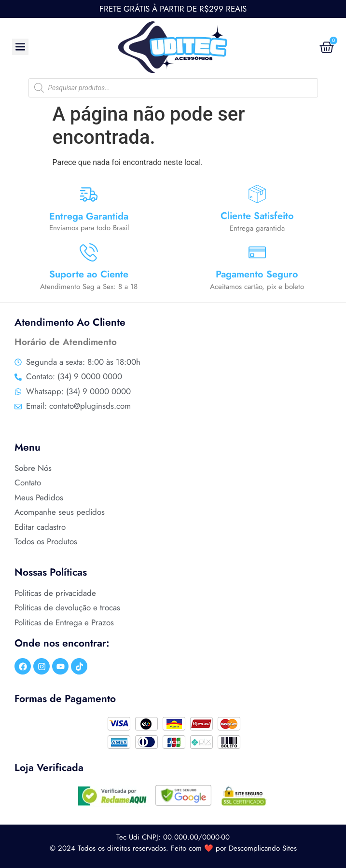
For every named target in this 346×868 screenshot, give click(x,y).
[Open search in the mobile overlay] (173, 88)
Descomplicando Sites (263, 848)
